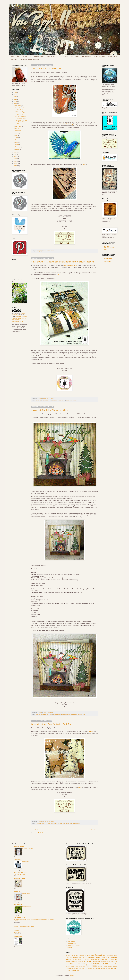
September (18, 131)
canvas (113, 962)
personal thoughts (72, 968)
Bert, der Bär (108, 261)
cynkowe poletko (19, 847)
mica (84, 966)
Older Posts (94, 830)
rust (86, 968)
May (17, 140)
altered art (112, 960)
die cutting (41, 714)
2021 (15, 99)
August (17, 133)
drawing (75, 964)
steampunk (96, 968)
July (17, 135)
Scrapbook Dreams (20, 879)
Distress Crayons (48, 714)
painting (110, 966)
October (18, 128)
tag (112, 968)
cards (37, 714)
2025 (15, 92)
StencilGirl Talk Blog (70, 265)
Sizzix (76, 714)
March (17, 145)
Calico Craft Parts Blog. (66, 124)
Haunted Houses (72, 944)
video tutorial (73, 400)
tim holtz (80, 714)
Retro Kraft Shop (83, 958)
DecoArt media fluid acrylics (65, 823)
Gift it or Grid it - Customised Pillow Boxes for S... (21, 113)
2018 (15, 152)
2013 (15, 164)
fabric (89, 964)
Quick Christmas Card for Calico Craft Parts (52, 724)
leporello (68, 966)
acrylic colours (94, 960)
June (17, 138)
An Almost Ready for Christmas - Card (50, 410)
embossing (71, 714)
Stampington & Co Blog (74, 946)
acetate (87, 960)
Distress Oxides (57, 714)
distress (69, 964)
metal (73, 966)
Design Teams (112, 56)
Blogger (72, 975)
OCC (115, 955)
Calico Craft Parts (40, 252)
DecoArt (44, 400)
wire (78, 971)
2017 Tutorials (75, 56)
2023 (15, 95)
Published (14, 59)
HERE (85, 164)
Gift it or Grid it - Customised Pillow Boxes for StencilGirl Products (63, 262)
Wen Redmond (18, 937)
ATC (77, 955)
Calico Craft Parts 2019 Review (46, 69)
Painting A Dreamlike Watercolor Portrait (24, 927)
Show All (61, 949)
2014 (15, 161)
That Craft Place (76, 960)
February (18, 147)
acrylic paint (38, 400)
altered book (80, 962)
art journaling (88, 961)
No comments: (51, 250)
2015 (15, 159)
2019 (15, 104)
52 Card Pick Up (71, 955)
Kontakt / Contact (99, 56)
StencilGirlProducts (57, 400)
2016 (15, 157)
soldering (90, 968)
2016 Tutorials (63, 56)
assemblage (96, 961)
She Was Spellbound (19, 874)
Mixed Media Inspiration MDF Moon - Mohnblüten (35, 880)
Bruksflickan (18, 860)
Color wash (90, 955)
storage (108, 968)
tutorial (67, 400)
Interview (111, 955)
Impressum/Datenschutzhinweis (30, 59)
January (18, 149)
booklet (103, 962)
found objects (95, 964)
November (18, 126)
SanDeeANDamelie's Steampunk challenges (103, 957)
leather (115, 964)
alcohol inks (104, 960)
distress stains (64, 714)
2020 (15, 102)
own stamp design (103, 966)
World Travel (17, 932)
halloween (106, 964)
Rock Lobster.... (26, 893)
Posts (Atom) (42, 833)
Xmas (84, 714)
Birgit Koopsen (71, 942)
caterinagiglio (18, 905)
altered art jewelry (71, 962)
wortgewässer (108, 258)
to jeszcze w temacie (28, 848)
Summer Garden (27, 906)
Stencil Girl (49, 400)
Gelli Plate (106, 955)
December (18, 106)
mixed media (91, 966)
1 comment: (50, 712)
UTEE (83, 960)
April (17, 142)
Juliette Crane (18, 925)
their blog (91, 732)
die (116, 961)
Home (13, 56)
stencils (63, 400)
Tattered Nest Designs (20, 873)
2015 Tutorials (52, 56)
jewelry (112, 964)
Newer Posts (35, 830)
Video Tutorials (87, 56)
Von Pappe (107, 246)
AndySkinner (83, 955)
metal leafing (78, 966)
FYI (23, 938)
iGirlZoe (16, 931)
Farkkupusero (26, 861)
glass (101, 964)
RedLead (76, 958)
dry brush (74, 823)
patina (115, 966)
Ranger (69, 957)
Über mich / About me (24, 56)
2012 (15, 166)
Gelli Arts (70, 948)
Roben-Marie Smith (20, 918)
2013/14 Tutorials (39, 56)
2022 (15, 97)
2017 (15, 154)
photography (81, 968)
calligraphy (108, 962)
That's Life (17, 892)
